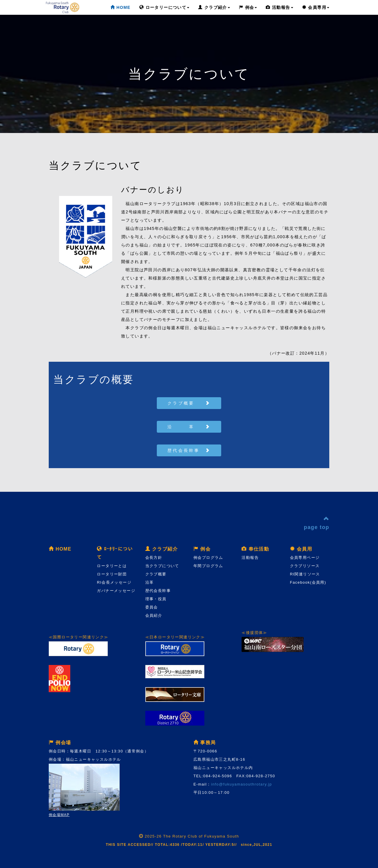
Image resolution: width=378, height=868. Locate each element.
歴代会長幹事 (189, 450)
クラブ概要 (189, 403)
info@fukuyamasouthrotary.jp (242, 784)
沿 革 (189, 427)
